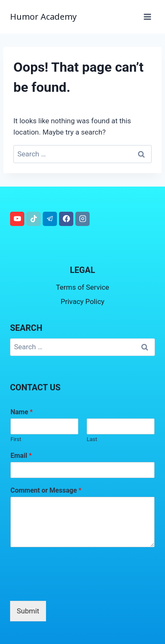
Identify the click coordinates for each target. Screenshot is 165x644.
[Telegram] (50, 219)
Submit (28, 611)
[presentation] (74, 587)
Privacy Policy (83, 301)
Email (21, 456)
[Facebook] (66, 219)
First (16, 439)
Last (92, 439)
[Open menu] (147, 17)
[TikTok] (34, 219)
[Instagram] (82, 219)
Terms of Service (82, 287)
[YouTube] (17, 219)
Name (22, 412)
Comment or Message (46, 490)
